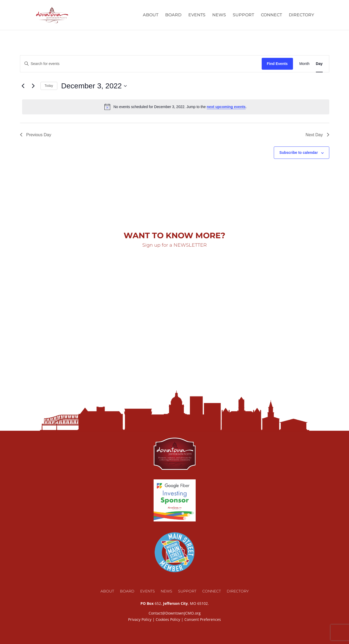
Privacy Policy (140, 619)
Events (197, 15)
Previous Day (36, 135)
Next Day (317, 135)
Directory (301, 15)
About (151, 15)
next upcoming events (226, 107)
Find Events (277, 64)
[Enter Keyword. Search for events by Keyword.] (141, 64)
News (219, 15)
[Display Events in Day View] (319, 64)
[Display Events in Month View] (304, 64)
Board (173, 15)
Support (243, 15)
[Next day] (33, 86)
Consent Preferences (203, 619)
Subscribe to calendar (299, 153)
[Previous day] (23, 86)
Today (49, 86)
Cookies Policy (168, 619)
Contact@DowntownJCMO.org (175, 613)
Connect (271, 15)
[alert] (176, 107)
